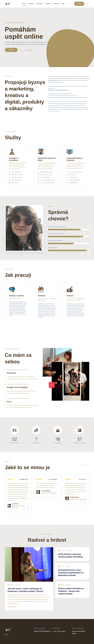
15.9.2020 (61, 551)
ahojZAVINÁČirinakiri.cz (42, 631)
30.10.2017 (11, 585)
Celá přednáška (12, 607)
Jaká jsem (31, 4)
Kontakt (79, 4)
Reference (56, 4)
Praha (74, 633)
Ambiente (70, 585)
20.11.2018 (61, 566)
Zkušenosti (48, 4)
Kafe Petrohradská (79, 631)
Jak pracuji (39, 4)
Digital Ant (29, 601)
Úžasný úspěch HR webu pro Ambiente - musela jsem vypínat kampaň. (71, 591)
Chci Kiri (11, 50)
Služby (24, 4)
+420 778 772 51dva (59, 631)
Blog (63, 4)
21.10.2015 (61, 585)
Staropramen (70, 551)
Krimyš (19, 585)
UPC (68, 566)
